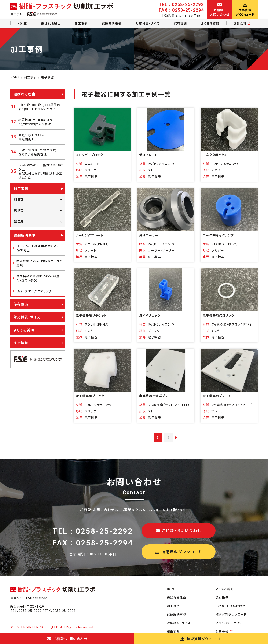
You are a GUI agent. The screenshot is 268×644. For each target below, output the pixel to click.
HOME (22, 23)
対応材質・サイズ (148, 23)
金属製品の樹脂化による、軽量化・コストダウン (38, 278)
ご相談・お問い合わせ (179, 530)
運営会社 (242, 23)
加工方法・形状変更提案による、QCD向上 (39, 248)
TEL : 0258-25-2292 (93, 531)
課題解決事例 (112, 23)
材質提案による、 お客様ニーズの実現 (40, 263)
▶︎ (176, 438)
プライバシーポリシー (231, 623)
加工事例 (81, 23)
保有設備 (180, 23)
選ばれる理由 (51, 23)
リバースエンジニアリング (34, 291)
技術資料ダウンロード (179, 552)
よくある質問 (210, 23)
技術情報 (21, 343)
